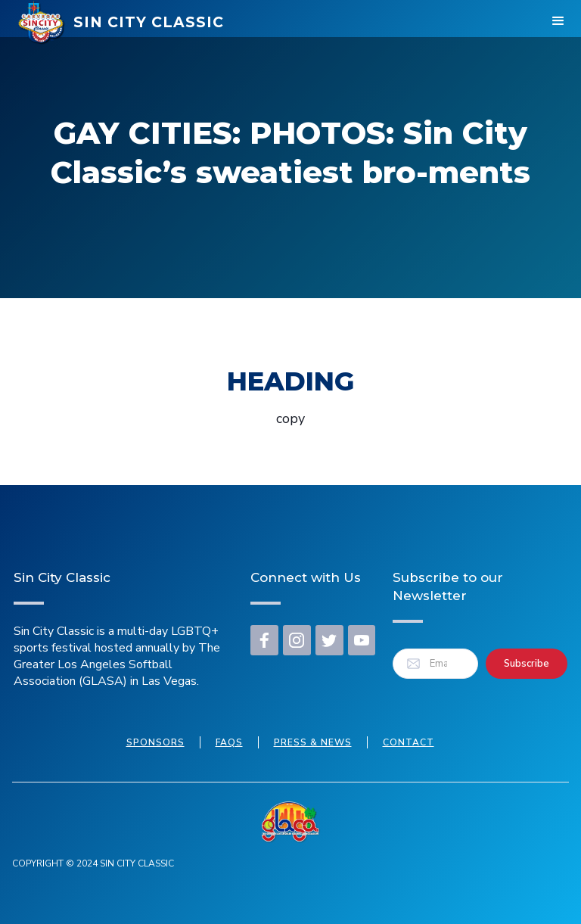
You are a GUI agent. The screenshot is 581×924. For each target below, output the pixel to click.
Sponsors (155, 742)
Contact (409, 742)
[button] (558, 23)
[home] (121, 23)
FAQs (229, 742)
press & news (313, 742)
